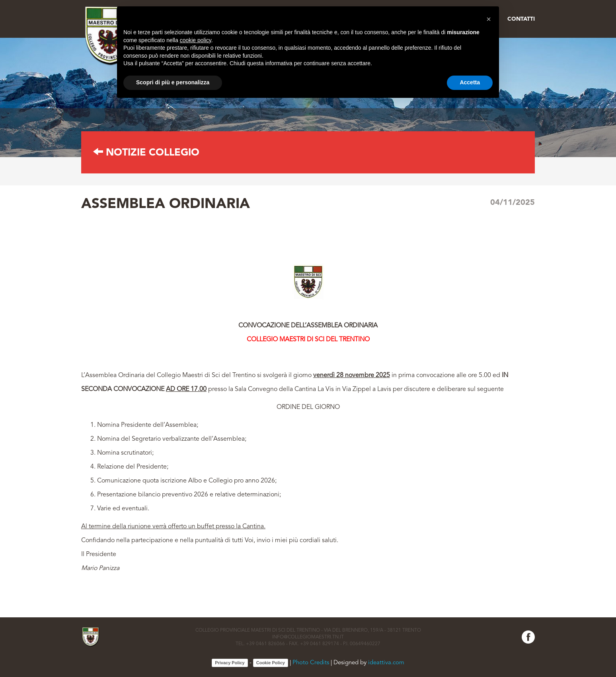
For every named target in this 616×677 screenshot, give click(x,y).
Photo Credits (311, 663)
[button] (489, 19)
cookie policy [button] (196, 40)
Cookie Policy (271, 663)
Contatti (521, 19)
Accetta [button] (470, 82)
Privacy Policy (230, 663)
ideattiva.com (386, 663)
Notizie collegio (146, 153)
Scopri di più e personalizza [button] (173, 82)
